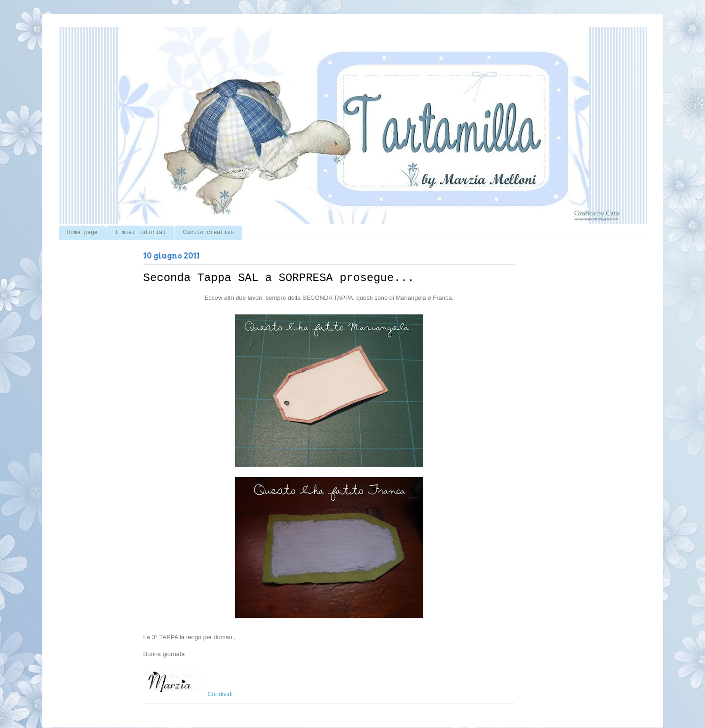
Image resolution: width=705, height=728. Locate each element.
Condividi (220, 694)
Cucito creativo (208, 233)
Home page (83, 233)
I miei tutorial (140, 233)
